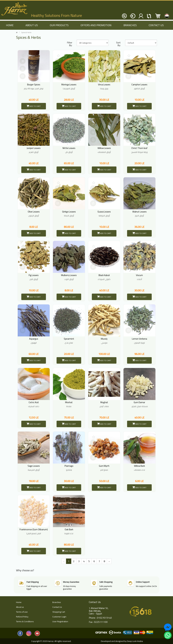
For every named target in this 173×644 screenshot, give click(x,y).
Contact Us (156, 25)
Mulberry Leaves (69, 275)
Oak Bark (69, 529)
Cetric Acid (34, 402)
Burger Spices (34, 85)
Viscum (139, 275)
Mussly (104, 339)
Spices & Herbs (26, 32)
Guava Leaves (104, 212)
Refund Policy (22, 617)
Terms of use (22, 612)
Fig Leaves (34, 275)
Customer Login (59, 617)
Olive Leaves (34, 212)
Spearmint (69, 339)
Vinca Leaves (104, 85)
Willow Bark (139, 466)
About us (32, 25)
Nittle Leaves (69, 148)
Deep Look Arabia (135, 641)
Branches (130, 25)
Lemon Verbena (139, 339)
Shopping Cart (59, 612)
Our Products (59, 25)
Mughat (104, 402)
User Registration (60, 621)
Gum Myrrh (104, 466)
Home (19, 602)
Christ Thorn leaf (139, 148)
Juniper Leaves (34, 148)
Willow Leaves (104, 148)
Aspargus (34, 339)
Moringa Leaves (69, 85)
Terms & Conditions (25, 621)
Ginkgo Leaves (69, 212)
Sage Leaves (34, 466)
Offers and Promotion (96, 25)
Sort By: (118, 44)
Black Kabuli (104, 275)
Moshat (69, 402)
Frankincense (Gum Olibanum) (34, 529)
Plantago (69, 466)
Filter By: (70, 44)
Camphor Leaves (139, 85)
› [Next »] (109, 561)
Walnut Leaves (139, 212)
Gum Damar (139, 402)
